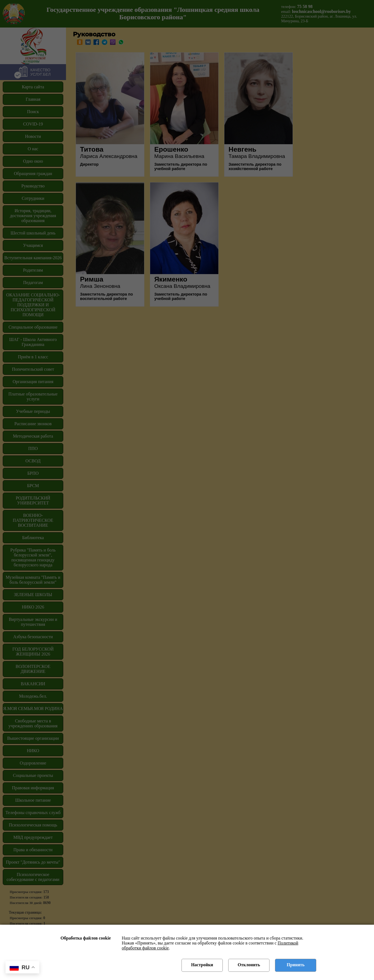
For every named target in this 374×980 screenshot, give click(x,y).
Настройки (202, 965)
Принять (296, 965)
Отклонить (249, 965)
